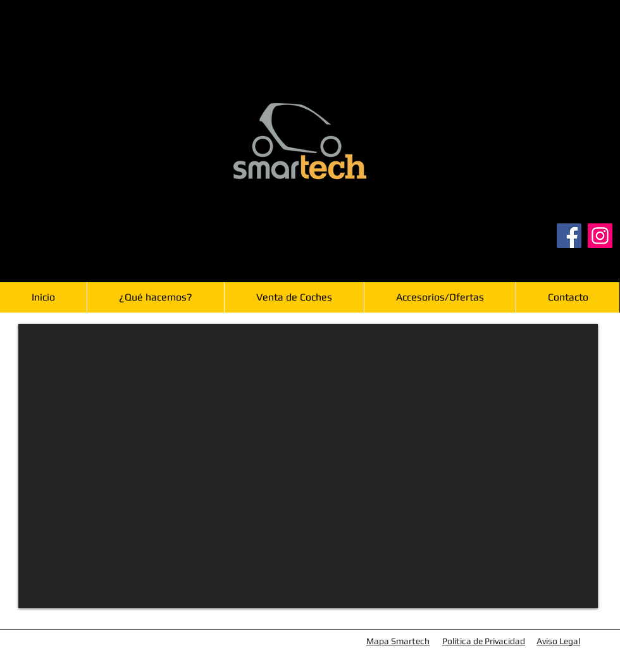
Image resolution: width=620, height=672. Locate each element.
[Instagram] (600, 236)
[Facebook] (569, 236)
